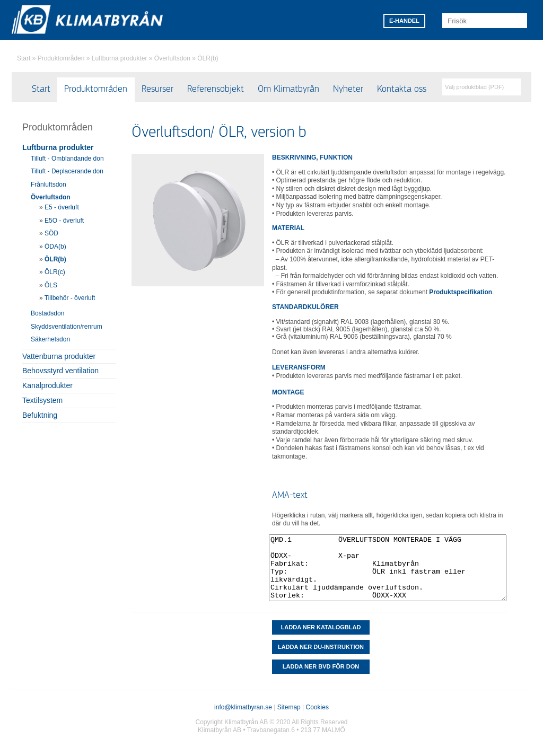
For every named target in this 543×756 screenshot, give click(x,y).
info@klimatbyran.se (243, 707)
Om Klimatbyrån (288, 89)
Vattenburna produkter (59, 356)
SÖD (51, 233)
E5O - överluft (64, 221)
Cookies (317, 707)
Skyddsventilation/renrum (67, 327)
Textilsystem (42, 400)
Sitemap (289, 707)
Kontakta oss (402, 89)
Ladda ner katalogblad (321, 627)
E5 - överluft (62, 207)
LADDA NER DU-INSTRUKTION (321, 647)
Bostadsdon (47, 313)
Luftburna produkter (120, 58)
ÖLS (51, 285)
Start (24, 58)
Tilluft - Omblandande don (67, 159)
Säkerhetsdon (50, 339)
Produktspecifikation (461, 292)
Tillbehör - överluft (70, 298)
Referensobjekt (216, 89)
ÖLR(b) (208, 58)
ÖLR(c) (55, 272)
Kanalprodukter (47, 385)
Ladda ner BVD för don (321, 666)
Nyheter (348, 89)
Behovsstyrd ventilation (60, 371)
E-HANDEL (404, 21)
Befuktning (40, 415)
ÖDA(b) (55, 247)
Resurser (157, 89)
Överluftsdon (172, 58)
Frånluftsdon (49, 184)
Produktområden (61, 58)
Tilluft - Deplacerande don (67, 171)
